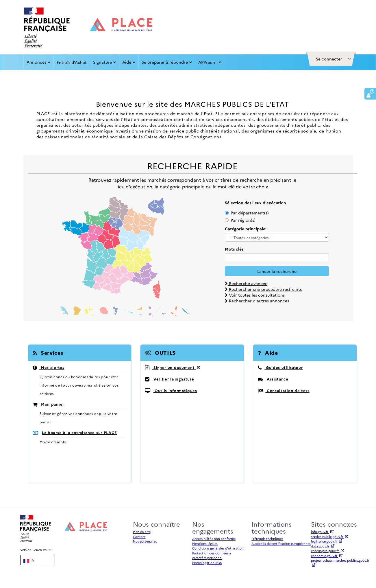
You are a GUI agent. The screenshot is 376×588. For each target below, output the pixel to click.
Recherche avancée (246, 283)
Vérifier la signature (170, 379)
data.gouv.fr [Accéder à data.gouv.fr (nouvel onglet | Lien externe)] (323, 546)
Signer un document (173, 367)
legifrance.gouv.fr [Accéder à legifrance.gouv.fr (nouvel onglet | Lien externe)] (327, 541)
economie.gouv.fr (327, 556)
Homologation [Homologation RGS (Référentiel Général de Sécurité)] (207, 563)
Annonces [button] (39, 62)
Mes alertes (49, 367)
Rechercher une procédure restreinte (264, 289)
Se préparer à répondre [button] (167, 62)
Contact (139, 537)
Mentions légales (205, 544)
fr (29, 561)
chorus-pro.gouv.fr (327, 551)
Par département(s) (247, 213)
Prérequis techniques (267, 539)
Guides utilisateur (280, 367)
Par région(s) (240, 220)
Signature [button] (105, 62)
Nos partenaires (145, 541)
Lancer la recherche (277, 271)
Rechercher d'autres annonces (257, 301)
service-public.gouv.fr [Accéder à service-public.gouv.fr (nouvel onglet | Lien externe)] (330, 537)
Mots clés (234, 249)
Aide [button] (129, 62)
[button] (331, 59)
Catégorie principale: (246, 229)
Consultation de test (284, 390)
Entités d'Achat (72, 62)
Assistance (273, 379)
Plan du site (142, 532)
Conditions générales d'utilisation (218, 548)
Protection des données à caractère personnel (212, 556)
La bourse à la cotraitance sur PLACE (79, 432)
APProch (209, 63)
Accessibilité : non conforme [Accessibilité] (214, 539)
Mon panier (48, 404)
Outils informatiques (171, 390)
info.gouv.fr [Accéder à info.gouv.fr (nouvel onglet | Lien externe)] (322, 532)
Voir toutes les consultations (255, 295)
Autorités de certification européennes (281, 544)
